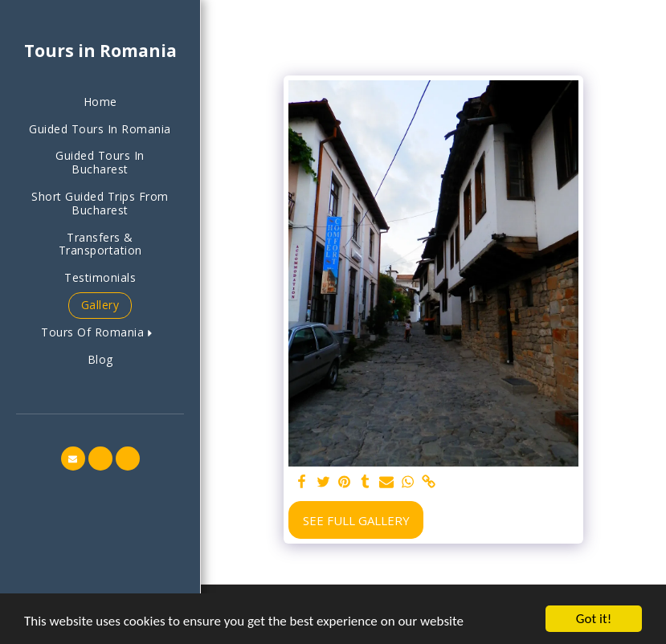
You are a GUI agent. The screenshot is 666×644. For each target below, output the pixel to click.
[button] (100, 333)
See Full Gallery (356, 520)
